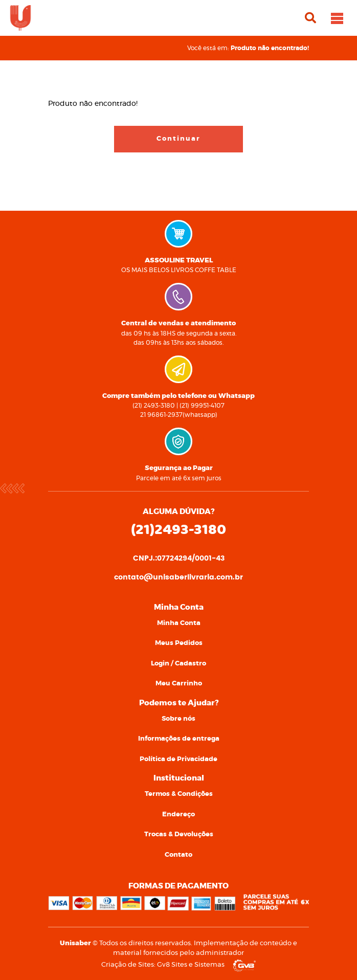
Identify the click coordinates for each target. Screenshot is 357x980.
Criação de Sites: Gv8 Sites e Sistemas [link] (178, 965)
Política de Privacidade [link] (178, 759)
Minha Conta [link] (179, 623)
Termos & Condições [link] (179, 794)
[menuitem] (178, 623)
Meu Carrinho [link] (179, 684)
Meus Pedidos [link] (179, 643)
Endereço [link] (178, 815)
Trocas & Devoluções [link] (179, 834)
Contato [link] (178, 855)
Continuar (178, 139)
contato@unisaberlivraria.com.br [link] (178, 577)
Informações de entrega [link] (179, 739)
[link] (20, 17)
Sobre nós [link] (178, 719)
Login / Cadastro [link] (178, 664)
